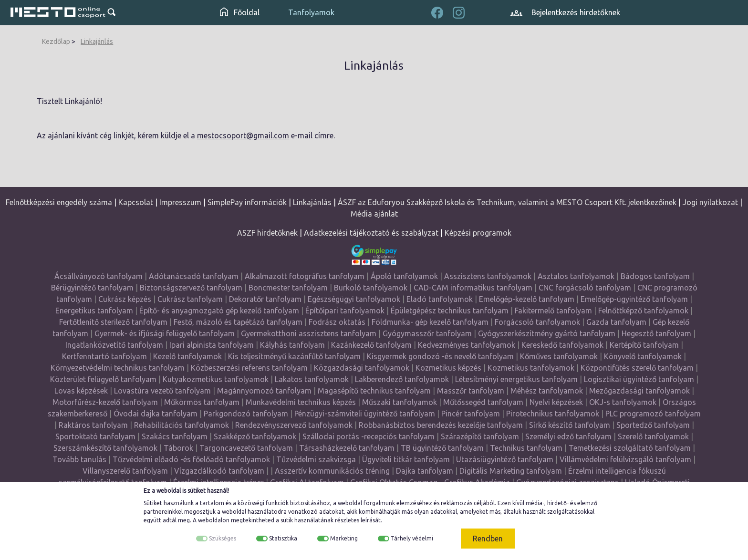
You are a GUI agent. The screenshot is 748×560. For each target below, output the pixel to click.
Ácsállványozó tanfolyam (99, 276)
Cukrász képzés (125, 299)
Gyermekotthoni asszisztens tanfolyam (309, 333)
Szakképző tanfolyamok (255, 436)
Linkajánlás (97, 41)
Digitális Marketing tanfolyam (511, 471)
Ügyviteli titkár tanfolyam (406, 459)
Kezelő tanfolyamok (187, 356)
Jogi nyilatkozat (710, 202)
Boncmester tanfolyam (288, 288)
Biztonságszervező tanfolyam (191, 288)
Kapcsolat (136, 202)
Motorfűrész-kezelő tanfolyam (105, 402)
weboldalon (214, 520)
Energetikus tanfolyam (94, 311)
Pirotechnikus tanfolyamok (553, 414)
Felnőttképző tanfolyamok (643, 311)
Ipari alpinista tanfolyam (212, 345)
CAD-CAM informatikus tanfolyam (474, 288)
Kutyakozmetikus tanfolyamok (216, 379)
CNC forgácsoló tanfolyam (585, 288)
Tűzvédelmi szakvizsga (316, 459)
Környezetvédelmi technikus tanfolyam (118, 368)
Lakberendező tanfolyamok (402, 379)
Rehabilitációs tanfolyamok (182, 425)
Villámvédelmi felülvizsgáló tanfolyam (625, 459)
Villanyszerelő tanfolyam (125, 471)
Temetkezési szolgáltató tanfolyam (630, 448)
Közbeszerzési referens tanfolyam (249, 368)
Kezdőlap (56, 41)
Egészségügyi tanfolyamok (354, 299)
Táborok (178, 448)
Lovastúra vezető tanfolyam (162, 391)
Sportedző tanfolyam (653, 425)
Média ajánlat (374, 214)
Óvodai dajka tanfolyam (156, 414)
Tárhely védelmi (412, 538)
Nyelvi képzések (556, 402)
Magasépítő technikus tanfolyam (375, 391)
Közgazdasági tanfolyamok (362, 368)
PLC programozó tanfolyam (653, 414)
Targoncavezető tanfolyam (246, 448)
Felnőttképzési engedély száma (59, 202)
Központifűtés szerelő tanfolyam (637, 368)
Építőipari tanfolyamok (345, 311)
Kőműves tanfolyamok (559, 356)
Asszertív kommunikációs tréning (332, 471)
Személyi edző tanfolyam (568, 436)
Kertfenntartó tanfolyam (104, 356)
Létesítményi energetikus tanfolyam (516, 379)
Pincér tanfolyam (471, 414)
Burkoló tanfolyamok (371, 288)
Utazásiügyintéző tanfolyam (505, 459)
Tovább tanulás (79, 459)
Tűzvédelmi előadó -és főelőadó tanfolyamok (191, 459)
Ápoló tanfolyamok (404, 276)
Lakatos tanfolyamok (312, 379)
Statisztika (283, 538)
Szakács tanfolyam (175, 436)
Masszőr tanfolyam (471, 391)
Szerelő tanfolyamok (653, 436)
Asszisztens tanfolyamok (488, 276)
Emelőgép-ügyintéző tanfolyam (634, 299)
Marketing (344, 538)
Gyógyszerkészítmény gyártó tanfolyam (547, 333)
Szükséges (223, 538)
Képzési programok (478, 233)
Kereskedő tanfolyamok (562, 345)
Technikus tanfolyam (526, 448)
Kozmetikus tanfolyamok (531, 368)
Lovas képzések (81, 391)
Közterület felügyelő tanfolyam (103, 379)
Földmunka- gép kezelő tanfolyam (430, 322)
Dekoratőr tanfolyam (265, 299)
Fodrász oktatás (337, 322)
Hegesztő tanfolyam (656, 333)
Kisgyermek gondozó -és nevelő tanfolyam (440, 356)
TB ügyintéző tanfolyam (442, 448)
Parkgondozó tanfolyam (246, 414)
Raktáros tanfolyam (93, 425)
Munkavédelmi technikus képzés (301, 402)
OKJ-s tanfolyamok (623, 402)
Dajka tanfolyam (425, 471)
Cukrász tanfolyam (190, 299)
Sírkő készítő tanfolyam (570, 425)
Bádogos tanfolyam (655, 276)
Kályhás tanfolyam (292, 345)
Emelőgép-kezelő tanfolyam (527, 299)
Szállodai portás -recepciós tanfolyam (369, 436)
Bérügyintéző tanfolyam (92, 288)
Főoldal (240, 12)
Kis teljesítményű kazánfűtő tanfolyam (294, 356)
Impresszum (180, 202)
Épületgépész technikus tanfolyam (450, 311)
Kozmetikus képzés (448, 368)
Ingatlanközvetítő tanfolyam (114, 345)
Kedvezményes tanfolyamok (467, 345)
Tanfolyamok (311, 12)
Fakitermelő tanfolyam (553, 311)
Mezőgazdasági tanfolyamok (639, 391)
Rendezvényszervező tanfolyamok (294, 425)
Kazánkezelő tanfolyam (371, 345)
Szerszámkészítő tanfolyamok (105, 448)
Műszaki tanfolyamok (400, 402)
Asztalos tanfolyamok (576, 276)
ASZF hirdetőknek (267, 233)
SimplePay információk (247, 202)
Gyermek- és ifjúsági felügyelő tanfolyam (165, 333)
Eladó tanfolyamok (440, 299)
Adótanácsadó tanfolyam (194, 276)
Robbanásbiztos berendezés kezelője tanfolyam (441, 425)
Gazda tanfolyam (616, 322)
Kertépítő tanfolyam (644, 345)
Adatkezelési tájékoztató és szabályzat (371, 233)
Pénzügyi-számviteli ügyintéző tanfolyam (365, 414)
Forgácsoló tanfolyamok (537, 322)
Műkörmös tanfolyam (202, 402)
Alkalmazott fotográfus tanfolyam (305, 276)
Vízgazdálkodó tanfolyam (219, 471)
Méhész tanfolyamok (547, 391)
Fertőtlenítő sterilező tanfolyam (113, 322)
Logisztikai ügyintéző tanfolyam (639, 379)
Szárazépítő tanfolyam (480, 436)
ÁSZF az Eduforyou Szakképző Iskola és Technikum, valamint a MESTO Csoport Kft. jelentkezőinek (507, 202)
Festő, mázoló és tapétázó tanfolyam (238, 322)
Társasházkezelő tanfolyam (348, 448)
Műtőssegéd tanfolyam (483, 402)
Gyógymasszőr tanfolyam (427, 333)
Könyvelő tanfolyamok (643, 356)
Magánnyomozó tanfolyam (264, 391)
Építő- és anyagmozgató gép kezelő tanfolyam (219, 311)
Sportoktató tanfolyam (95, 436)
